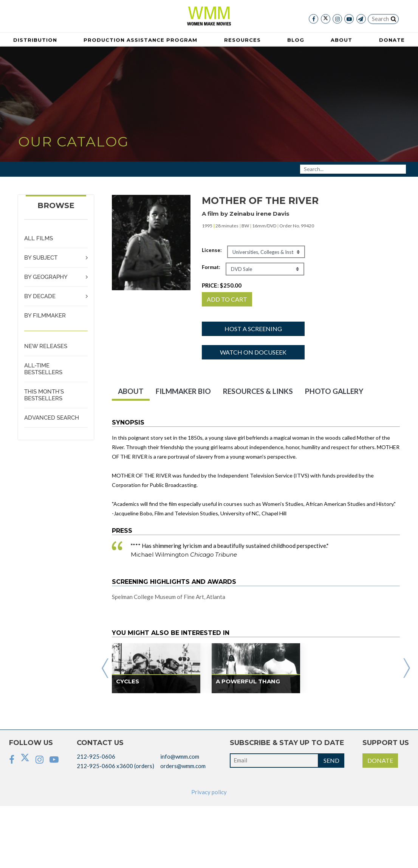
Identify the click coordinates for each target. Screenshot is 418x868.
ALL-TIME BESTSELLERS (43, 369)
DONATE (380, 760)
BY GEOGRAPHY (46, 277)
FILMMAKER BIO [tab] (183, 391)
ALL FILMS (39, 238)
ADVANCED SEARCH (52, 418)
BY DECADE (40, 296)
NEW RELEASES (46, 346)
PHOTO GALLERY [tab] (334, 391)
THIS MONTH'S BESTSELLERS (44, 395)
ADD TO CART (227, 299)
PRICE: (222, 285)
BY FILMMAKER (45, 316)
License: (212, 250)
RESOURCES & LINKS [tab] (258, 391)
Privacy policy (209, 792)
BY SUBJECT (41, 258)
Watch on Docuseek (253, 352)
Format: (211, 267)
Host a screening (253, 329)
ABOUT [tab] (131, 391)
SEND (331, 760)
